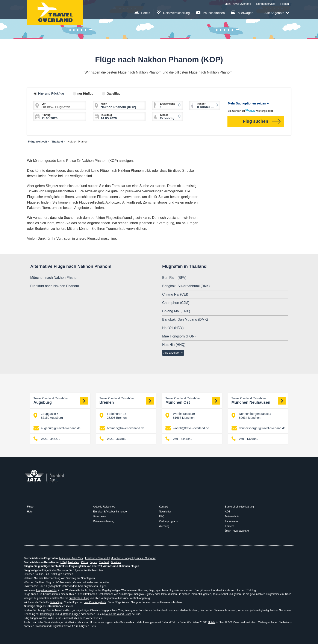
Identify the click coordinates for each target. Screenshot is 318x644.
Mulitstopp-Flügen (70, 614)
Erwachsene (168, 104)
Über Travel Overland (237, 531)
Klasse (164, 115)
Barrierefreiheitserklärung (240, 507)
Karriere (230, 526)
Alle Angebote (277, 13)
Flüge (30, 507)
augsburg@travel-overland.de (57, 428)
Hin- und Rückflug (51, 94)
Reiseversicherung (173, 13)
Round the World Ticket (118, 614)
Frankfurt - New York (97, 558)
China (84, 562)
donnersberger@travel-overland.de (259, 428)
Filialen (284, 4)
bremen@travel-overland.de (122, 428)
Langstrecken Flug (47, 590)
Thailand (104, 562)
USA (63, 562)
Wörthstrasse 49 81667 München (180, 416)
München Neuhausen (259, 401)
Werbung (164, 526)
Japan (93, 562)
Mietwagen (242, 13)
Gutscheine (100, 517)
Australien (73, 562)
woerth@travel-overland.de (187, 428)
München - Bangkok (122, 558)
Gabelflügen (47, 614)
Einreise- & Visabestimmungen (111, 512)
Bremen (127, 401)
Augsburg (61, 401)
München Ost (193, 401)
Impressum (231, 521)
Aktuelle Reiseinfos (104, 507)
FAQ (162, 517)
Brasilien (116, 562)
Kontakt (163, 507)
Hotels (142, 13)
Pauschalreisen (211, 13)
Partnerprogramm (169, 521)
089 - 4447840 (179, 439)
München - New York (71, 558)
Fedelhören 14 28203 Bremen (113, 416)
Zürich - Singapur (145, 558)
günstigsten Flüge (79, 598)
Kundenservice (265, 4)
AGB (228, 512)
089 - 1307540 (245, 439)
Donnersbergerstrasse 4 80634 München (251, 416)
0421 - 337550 (113, 439)
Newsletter (165, 512)
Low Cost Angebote (95, 602)
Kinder (201, 104)
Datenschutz (232, 517)
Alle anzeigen (172, 353)
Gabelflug (114, 94)
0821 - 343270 (47, 439)
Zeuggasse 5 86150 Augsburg (48, 416)
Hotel (30, 512)
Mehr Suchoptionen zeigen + (248, 103)
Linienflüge (56, 602)
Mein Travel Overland (238, 4)
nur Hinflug (86, 94)
